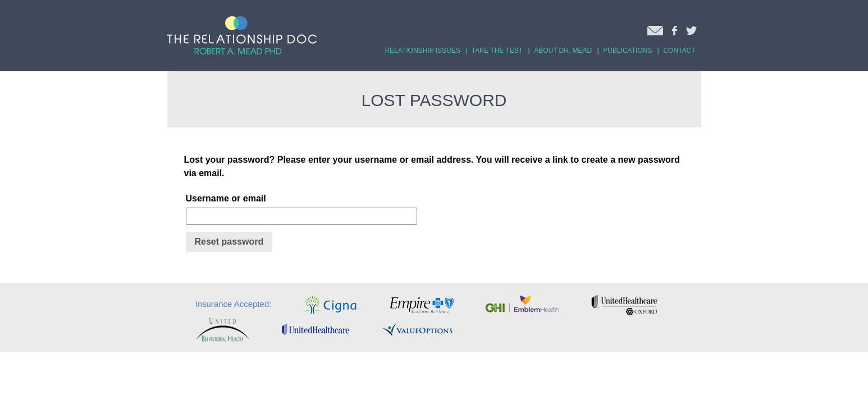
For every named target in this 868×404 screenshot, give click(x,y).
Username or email (226, 198)
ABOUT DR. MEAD (563, 50)
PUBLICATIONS (627, 50)
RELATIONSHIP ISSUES (423, 50)
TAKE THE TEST (497, 50)
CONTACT (679, 50)
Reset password (229, 242)
